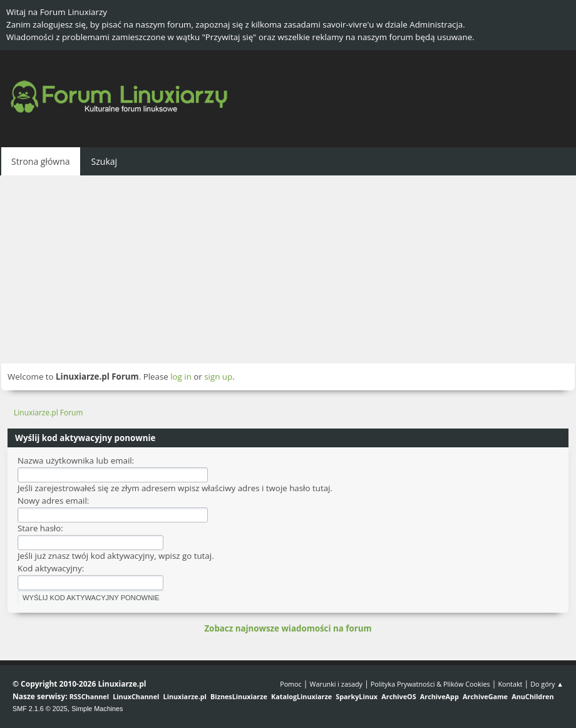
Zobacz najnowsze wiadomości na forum (288, 628)
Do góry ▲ (547, 684)
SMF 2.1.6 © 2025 (40, 709)
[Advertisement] (288, 269)
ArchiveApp (440, 696)
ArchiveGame (485, 696)
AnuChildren (532, 696)
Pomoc (291, 684)
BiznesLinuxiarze (239, 696)
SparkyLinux (357, 696)
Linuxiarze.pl (185, 696)
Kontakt (510, 684)
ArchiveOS (399, 696)
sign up (218, 377)
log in (181, 377)
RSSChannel (89, 696)
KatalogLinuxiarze (301, 696)
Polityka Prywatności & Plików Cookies (430, 684)
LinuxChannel (136, 696)
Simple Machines (97, 709)
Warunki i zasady (336, 684)
